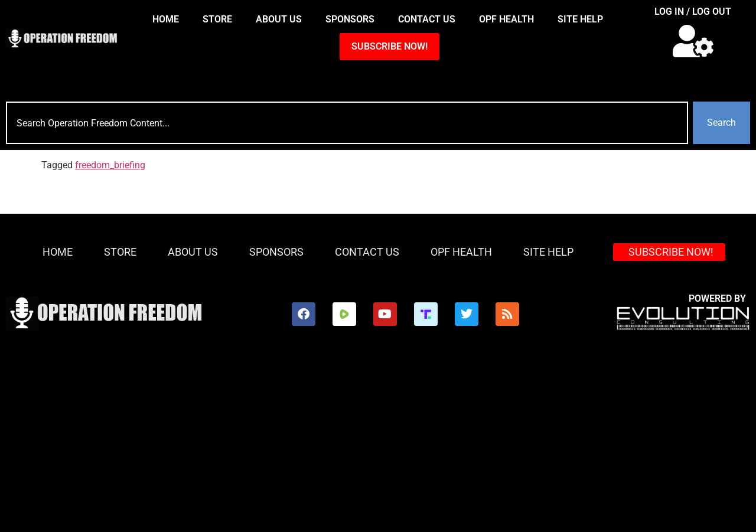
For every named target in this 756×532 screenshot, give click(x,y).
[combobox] (347, 123)
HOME (166, 19)
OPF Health (506, 19)
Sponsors (350, 19)
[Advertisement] (378, 443)
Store (217, 19)
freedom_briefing (110, 165)
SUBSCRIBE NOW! (390, 46)
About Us (279, 19)
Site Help (580, 19)
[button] (693, 41)
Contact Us (427, 19)
